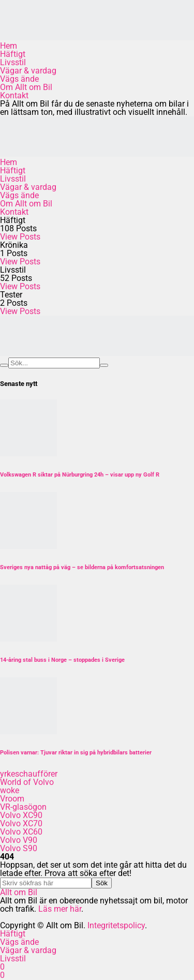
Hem (9, 46)
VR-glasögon (23, 807)
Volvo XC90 (21, 815)
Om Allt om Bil (26, 87)
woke (10, 790)
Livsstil (13, 62)
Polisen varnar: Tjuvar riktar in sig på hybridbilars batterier (76, 753)
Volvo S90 (19, 848)
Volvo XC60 (21, 832)
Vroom (12, 799)
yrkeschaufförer (29, 774)
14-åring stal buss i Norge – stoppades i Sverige (62, 660)
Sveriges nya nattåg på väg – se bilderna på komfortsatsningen (82, 567)
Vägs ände (19, 79)
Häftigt (13, 54)
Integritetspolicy (116, 925)
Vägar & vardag (28, 71)
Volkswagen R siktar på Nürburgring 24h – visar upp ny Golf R (80, 475)
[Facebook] (2, 967)
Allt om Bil (19, 892)
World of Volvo (27, 782)
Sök (102, 883)
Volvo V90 (19, 840)
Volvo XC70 (21, 823)
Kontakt (14, 95)
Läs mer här (60, 909)
